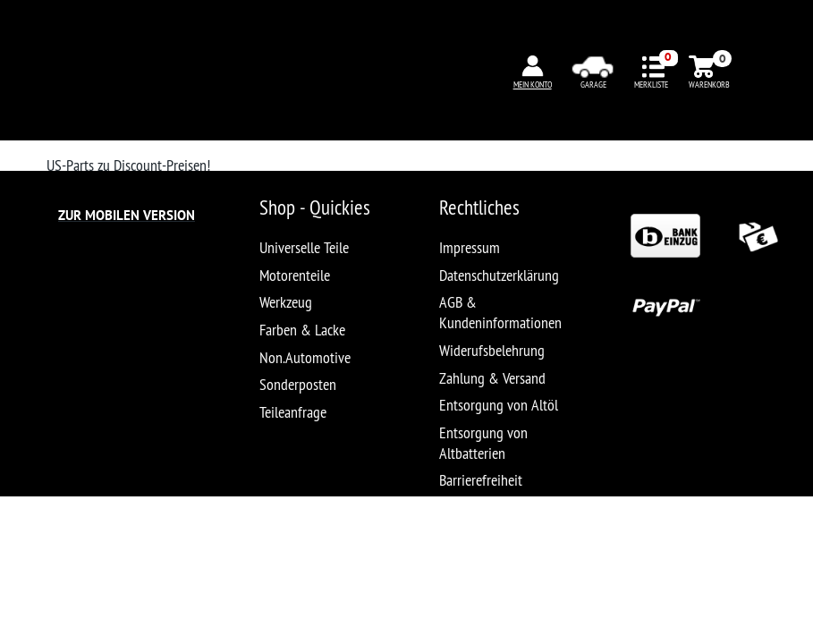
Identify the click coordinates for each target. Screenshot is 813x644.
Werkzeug (286, 302)
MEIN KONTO (533, 85)
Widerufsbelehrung (492, 350)
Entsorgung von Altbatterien (483, 443)
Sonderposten (298, 384)
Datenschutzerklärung (499, 275)
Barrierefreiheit (481, 480)
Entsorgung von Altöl (499, 405)
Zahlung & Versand (492, 378)
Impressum (470, 247)
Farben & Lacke (302, 330)
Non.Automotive (305, 357)
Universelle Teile (304, 247)
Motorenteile (295, 275)
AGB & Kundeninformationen (500, 312)
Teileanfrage (293, 412)
